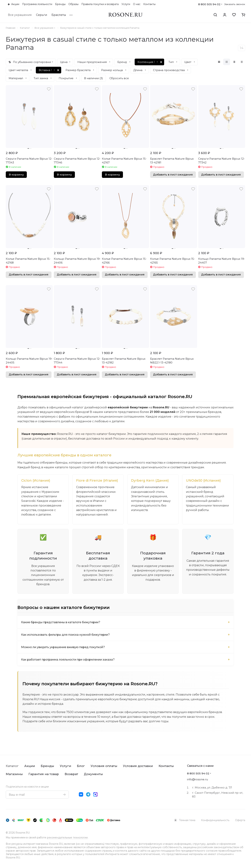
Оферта (240, 820)
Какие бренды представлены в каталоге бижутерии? (62, 623)
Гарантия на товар (44, 774)
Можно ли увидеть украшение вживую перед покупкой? (64, 648)
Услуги (65, 766)
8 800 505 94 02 (209, 4)
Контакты (166, 766)
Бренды (47, 766)
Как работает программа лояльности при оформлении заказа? (70, 660)
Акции (30, 766)
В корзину (16, 175)
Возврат (71, 774)
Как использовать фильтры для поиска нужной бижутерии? (67, 635)
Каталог (12, 766)
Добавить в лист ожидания (173, 175)
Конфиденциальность (215, 820)
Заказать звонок (235, 4)
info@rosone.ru (197, 779)
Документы (93, 774)
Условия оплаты (104, 766)
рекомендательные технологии (67, 838)
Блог (81, 766)
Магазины (14, 774)
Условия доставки (138, 766)
